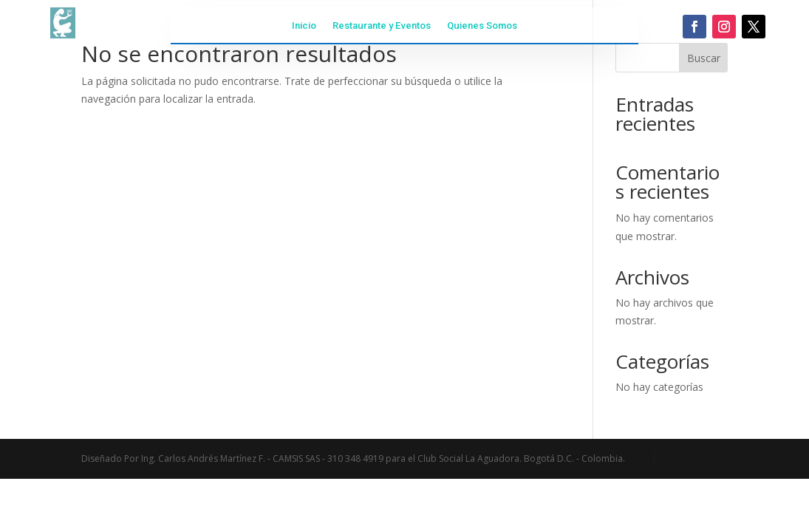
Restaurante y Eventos (382, 26)
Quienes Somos (482, 26)
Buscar (704, 58)
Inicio (304, 26)
